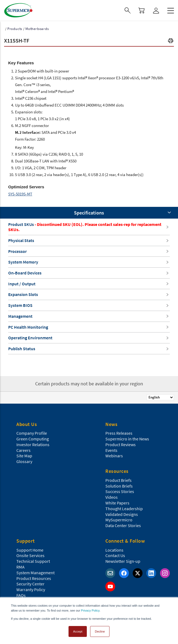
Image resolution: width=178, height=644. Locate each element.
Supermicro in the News (127, 439)
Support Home (30, 550)
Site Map (24, 456)
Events (111, 450)
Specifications (89, 213)
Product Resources (34, 578)
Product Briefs (118, 480)
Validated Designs (122, 514)
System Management (35, 573)
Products (15, 29)
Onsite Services (30, 555)
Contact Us (115, 555)
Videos (112, 497)
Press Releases (119, 433)
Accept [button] (78, 631)
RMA (20, 567)
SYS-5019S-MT (20, 194)
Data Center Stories (123, 525)
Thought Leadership (124, 509)
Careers (23, 450)
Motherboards (37, 29)
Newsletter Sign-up (123, 561)
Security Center (30, 584)
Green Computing (33, 439)
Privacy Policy (90, 610)
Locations (114, 550)
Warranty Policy (31, 589)
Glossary (24, 461)
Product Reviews (121, 445)
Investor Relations (33, 445)
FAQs (21, 595)
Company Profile (32, 433)
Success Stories (120, 491)
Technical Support (33, 561)
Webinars (114, 456)
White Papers (117, 503)
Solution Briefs (119, 486)
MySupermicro (119, 520)
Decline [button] (100, 631)
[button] (171, 41)
